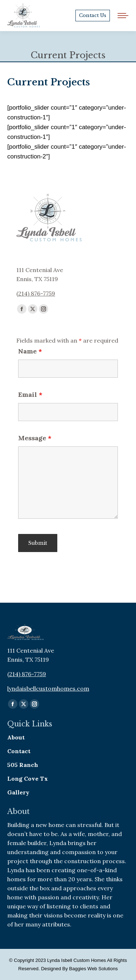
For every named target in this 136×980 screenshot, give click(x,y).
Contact (19, 751)
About (16, 737)
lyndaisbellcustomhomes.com (48, 688)
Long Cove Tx (28, 779)
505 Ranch (23, 765)
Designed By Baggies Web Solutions (79, 969)
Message (35, 438)
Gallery (18, 792)
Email (30, 394)
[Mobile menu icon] (123, 16)
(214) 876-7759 (36, 293)
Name (30, 351)
